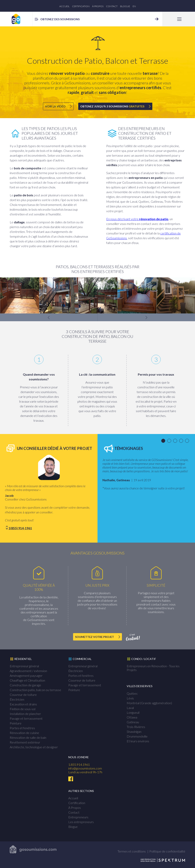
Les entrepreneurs (81, 822)
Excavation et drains (23, 704)
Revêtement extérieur (25, 742)
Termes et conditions (132, 851)
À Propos (98, 6)
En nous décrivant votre (137, 219)
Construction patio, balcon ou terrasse (35, 690)
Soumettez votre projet (95, 637)
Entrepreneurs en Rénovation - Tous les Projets (153, 668)
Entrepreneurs (78, 817)
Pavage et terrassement (26, 718)
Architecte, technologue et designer (34, 747)
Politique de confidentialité (167, 851)
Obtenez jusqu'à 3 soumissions (112, 106)
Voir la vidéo (55, 106)
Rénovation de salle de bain (28, 737)
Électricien (17, 699)
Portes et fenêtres (22, 728)
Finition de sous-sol (23, 709)
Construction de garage (25, 685)
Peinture (16, 723)
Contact (112, 6)
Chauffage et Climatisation (27, 680)
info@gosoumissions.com (85, 768)
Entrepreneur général (24, 666)
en (134, 6)
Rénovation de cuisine (24, 733)
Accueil (64, 6)
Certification (81, 6)
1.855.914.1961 (79, 764)
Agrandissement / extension (28, 671)
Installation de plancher (25, 714)
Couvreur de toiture (23, 695)
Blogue (125, 6)
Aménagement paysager (26, 676)
